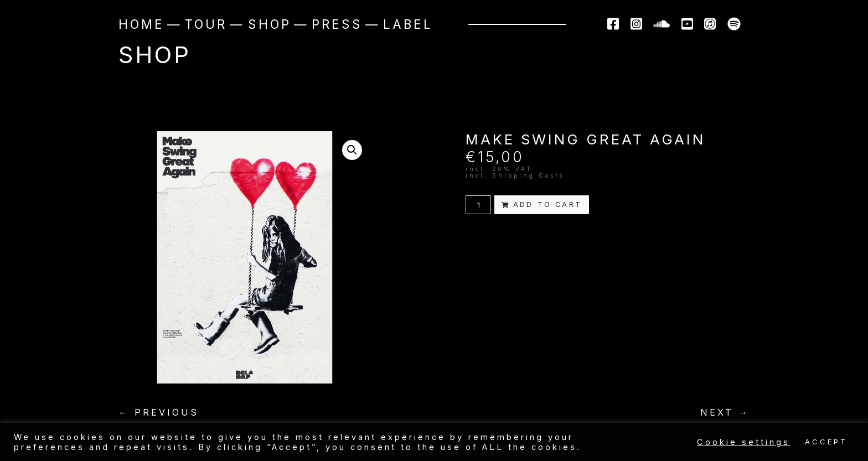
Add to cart (541, 204)
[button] (352, 150)
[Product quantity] (478, 204)
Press (337, 24)
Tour (206, 24)
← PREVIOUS (159, 412)
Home (141, 24)
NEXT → (725, 412)
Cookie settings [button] (743, 442)
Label (408, 24)
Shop (270, 24)
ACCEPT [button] (826, 442)
